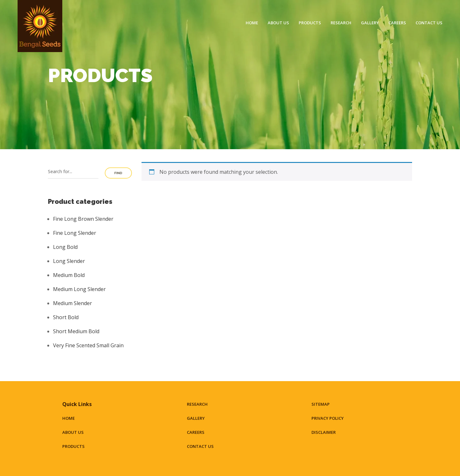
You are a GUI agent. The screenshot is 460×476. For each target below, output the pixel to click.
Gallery (370, 23)
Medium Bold (69, 275)
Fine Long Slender (75, 233)
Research (341, 23)
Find (118, 173)
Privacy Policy (328, 418)
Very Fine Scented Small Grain (88, 345)
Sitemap (321, 404)
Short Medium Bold (76, 331)
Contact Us (429, 23)
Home (252, 23)
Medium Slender (73, 303)
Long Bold (65, 247)
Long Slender (69, 261)
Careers (397, 23)
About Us (278, 23)
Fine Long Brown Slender (83, 219)
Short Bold (66, 317)
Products (310, 23)
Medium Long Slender (79, 289)
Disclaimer (324, 432)
